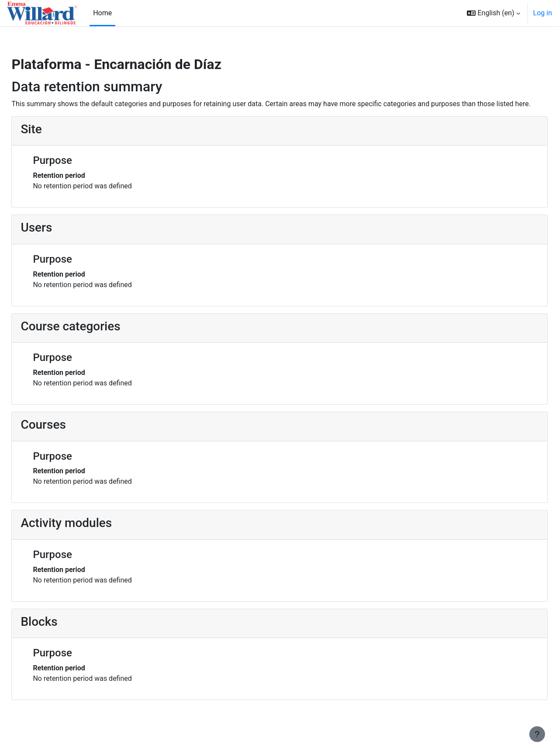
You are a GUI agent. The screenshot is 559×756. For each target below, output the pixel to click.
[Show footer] (537, 734)
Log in (543, 13)
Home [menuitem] (102, 13)
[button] (493, 13)
